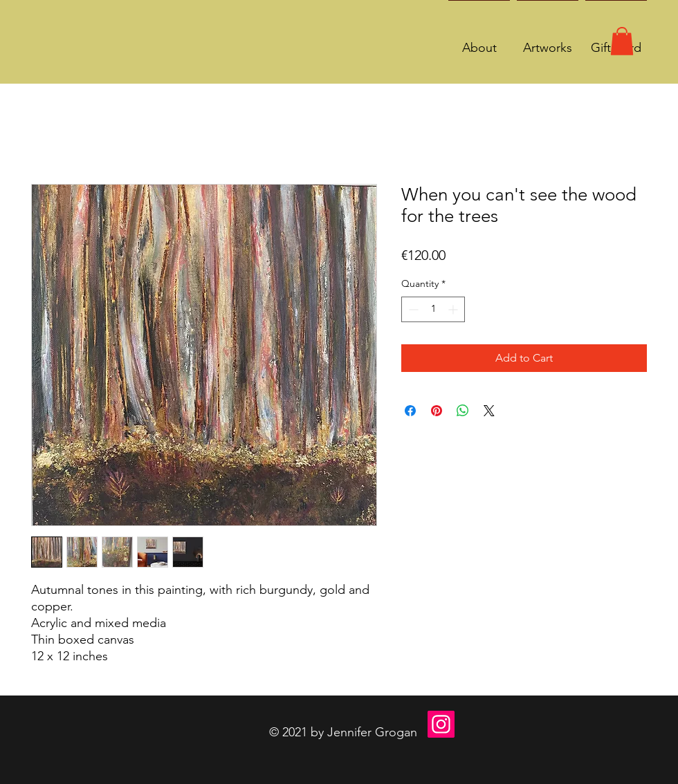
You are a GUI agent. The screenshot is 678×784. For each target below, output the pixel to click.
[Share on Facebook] (410, 411)
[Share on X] (489, 411)
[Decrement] (412, 309)
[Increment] (454, 309)
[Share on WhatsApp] (463, 411)
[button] (622, 41)
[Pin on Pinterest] (437, 411)
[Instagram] (441, 724)
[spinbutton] (433, 309)
